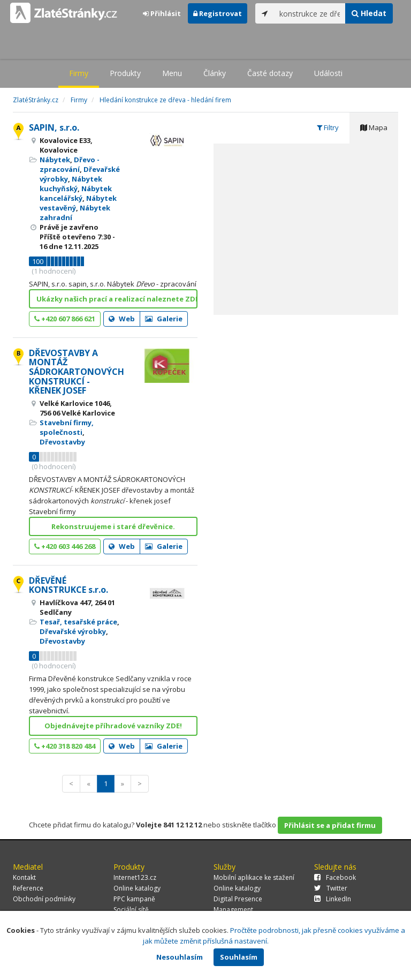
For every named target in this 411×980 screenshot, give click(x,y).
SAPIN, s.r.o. (54, 127)
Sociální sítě (131, 910)
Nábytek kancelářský (76, 193)
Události (328, 73)
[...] (310, 13)
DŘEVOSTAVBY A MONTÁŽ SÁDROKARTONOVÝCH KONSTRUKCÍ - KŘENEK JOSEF (77, 372)
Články (215, 73)
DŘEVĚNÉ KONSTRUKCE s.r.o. (68, 585)
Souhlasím (239, 957)
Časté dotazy (270, 73)
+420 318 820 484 (65, 746)
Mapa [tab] (374, 127)
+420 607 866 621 (65, 319)
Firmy (79, 73)
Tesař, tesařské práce (78, 622)
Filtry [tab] (328, 127)
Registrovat (218, 13)
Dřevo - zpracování (70, 164)
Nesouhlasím (180, 957)
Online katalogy (137, 888)
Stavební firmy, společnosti (67, 427)
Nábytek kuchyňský (71, 184)
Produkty (125, 73)
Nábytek (55, 160)
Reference (28, 888)
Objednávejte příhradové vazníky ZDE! (113, 726)
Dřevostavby (62, 442)
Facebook (335, 877)
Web (122, 319)
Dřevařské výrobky (73, 631)
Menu (172, 73)
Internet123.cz (135, 877)
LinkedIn (333, 899)
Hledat (369, 13)
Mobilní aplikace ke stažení (254, 877)
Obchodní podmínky (44, 899)
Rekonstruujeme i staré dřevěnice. (113, 526)
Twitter (331, 888)
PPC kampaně (134, 899)
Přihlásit (162, 13)
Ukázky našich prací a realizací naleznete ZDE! (117, 299)
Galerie (164, 319)
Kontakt (24, 877)
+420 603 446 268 (65, 546)
